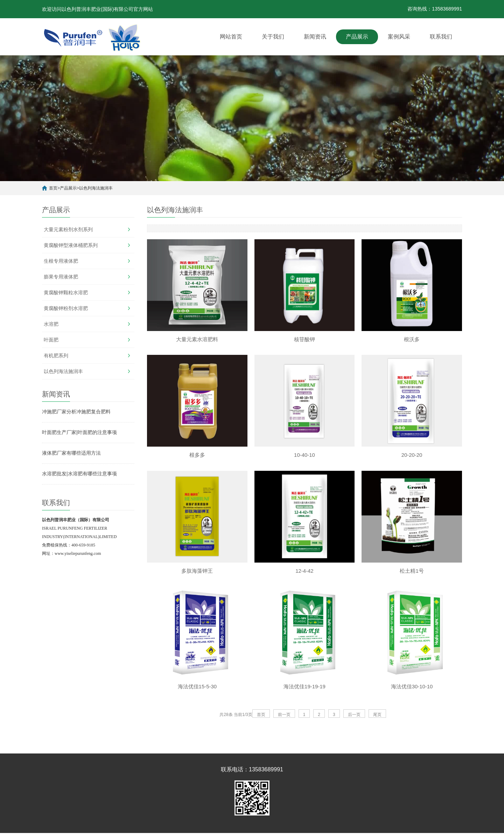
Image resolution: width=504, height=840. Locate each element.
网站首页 (231, 37)
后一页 (354, 717)
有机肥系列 (56, 356)
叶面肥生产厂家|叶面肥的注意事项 (79, 432)
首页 (53, 188)
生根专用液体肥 (61, 261)
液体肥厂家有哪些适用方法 (71, 453)
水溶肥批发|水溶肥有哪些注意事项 (79, 474)
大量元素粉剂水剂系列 (68, 229)
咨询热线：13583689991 (435, 9)
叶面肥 (51, 340)
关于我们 (273, 37)
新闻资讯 (315, 37)
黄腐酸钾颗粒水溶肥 (66, 292)
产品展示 (357, 37)
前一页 (284, 717)
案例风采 (399, 37)
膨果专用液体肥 (61, 277)
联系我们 (441, 37)
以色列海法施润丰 (96, 188)
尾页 (377, 717)
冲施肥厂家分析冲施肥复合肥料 (76, 412)
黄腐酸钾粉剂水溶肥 (66, 308)
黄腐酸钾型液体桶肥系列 (71, 245)
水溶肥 (51, 324)
